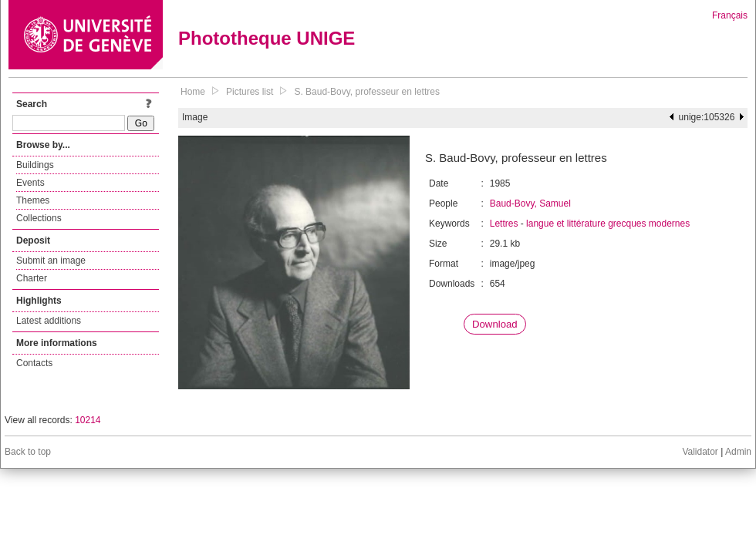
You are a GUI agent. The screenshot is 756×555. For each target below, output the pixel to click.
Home (193, 92)
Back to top (28, 452)
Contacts (34, 363)
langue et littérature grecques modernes (608, 224)
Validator (700, 452)
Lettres (504, 224)
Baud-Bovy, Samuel (530, 203)
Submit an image (51, 261)
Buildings (35, 165)
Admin (738, 452)
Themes (33, 200)
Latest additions (49, 321)
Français (730, 15)
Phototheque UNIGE (267, 38)
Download (495, 324)
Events (30, 183)
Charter (32, 278)
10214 (88, 420)
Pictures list (250, 92)
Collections (39, 218)
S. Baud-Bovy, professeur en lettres (367, 92)
